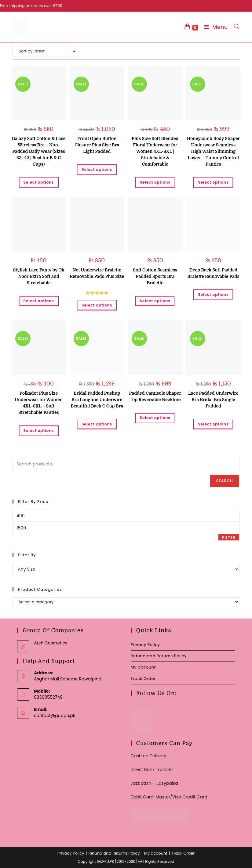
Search (225, 481)
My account (143, 667)
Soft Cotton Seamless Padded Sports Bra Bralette (155, 276)
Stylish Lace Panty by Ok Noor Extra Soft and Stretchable (39, 276)
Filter (229, 538)
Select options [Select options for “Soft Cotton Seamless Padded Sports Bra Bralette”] (155, 301)
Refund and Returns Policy (159, 656)
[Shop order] (45, 51)
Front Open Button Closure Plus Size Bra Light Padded (97, 145)
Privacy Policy (145, 645)
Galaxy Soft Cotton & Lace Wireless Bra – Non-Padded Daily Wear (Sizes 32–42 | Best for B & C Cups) (38, 151)
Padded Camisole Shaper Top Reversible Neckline (155, 396)
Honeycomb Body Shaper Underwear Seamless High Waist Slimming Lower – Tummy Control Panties (213, 151)
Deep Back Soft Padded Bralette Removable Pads (213, 273)
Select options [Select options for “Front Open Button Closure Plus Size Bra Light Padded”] (97, 169)
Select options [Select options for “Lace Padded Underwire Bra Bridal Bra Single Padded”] (213, 424)
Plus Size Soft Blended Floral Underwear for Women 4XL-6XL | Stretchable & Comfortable (155, 151)
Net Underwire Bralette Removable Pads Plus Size (97, 273)
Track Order (143, 678)
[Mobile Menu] (214, 27)
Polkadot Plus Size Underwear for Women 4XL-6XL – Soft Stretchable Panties (39, 403)
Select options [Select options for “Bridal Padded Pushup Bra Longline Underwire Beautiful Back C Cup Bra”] (97, 424)
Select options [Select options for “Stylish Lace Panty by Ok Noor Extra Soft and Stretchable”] (39, 301)
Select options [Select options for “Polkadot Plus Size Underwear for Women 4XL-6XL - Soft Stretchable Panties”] (39, 430)
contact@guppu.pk (55, 716)
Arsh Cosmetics (51, 643)
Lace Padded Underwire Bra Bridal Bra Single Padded (213, 400)
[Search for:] (234, 27)
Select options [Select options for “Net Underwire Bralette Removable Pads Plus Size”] (97, 305)
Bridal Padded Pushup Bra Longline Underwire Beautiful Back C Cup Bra (97, 400)
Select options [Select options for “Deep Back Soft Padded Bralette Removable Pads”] (213, 294)
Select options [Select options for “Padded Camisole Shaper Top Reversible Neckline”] (155, 418)
